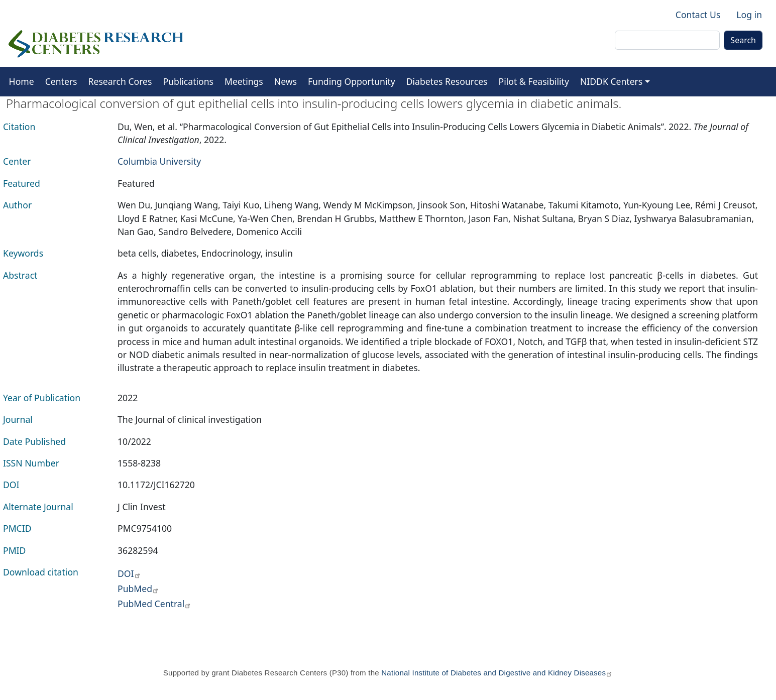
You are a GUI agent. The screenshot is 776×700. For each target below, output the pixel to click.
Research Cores (120, 81)
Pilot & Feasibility (534, 81)
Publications (188, 81)
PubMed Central (154, 604)
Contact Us (698, 15)
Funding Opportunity (352, 81)
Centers (61, 81)
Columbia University (159, 161)
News (286, 81)
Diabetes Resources (447, 81)
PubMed (138, 589)
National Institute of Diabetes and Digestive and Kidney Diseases (497, 673)
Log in (749, 15)
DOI (129, 573)
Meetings (244, 81)
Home (22, 81)
